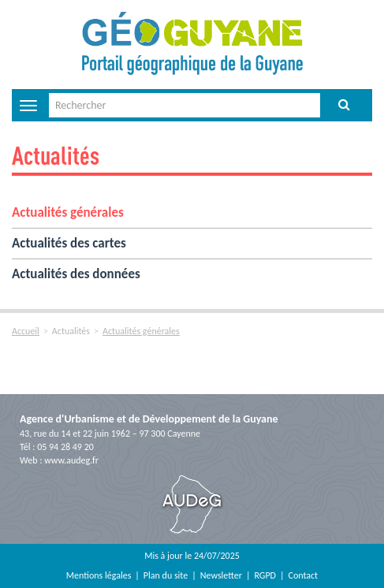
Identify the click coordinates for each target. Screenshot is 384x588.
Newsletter (221, 575)
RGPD (265, 575)
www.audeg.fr (71, 460)
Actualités (56, 155)
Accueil (26, 331)
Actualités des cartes (69, 243)
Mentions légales (99, 575)
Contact (304, 575)
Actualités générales (68, 212)
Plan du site (166, 575)
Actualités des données (76, 274)
